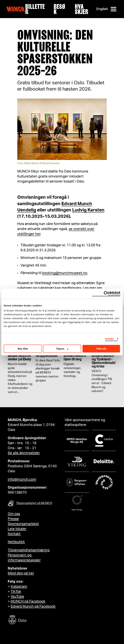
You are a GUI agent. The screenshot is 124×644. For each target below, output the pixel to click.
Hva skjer (81, 9)
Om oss (14, 514)
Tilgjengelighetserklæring (29, 550)
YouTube (17, 597)
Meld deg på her (21, 573)
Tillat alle (101, 349)
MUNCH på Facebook (28, 601)
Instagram (19, 586)
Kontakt (14, 534)
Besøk (59, 9)
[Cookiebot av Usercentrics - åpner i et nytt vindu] (106, 294)
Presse (13, 519)
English (102, 9)
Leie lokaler (17, 529)
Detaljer (110, 339)
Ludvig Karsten (88, 210)
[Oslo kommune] (32, 620)
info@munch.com (22, 479)
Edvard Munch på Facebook (33, 606)
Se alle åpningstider (24, 453)
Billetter (35, 9)
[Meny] (114, 9)
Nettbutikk (16, 542)
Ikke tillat (23, 349)
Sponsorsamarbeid (23, 524)
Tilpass (62, 349)
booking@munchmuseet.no (65, 273)
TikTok (16, 592)
